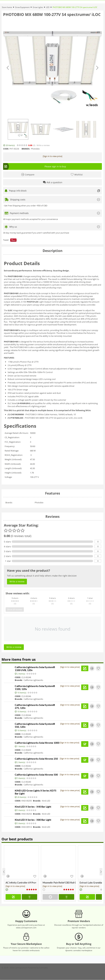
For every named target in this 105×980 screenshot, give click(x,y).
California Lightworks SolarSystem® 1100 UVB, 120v (35, 669)
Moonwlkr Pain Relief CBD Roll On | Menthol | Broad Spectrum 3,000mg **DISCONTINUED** (59, 883)
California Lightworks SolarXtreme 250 (36, 759)
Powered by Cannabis (38, 968)
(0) (34, 145)
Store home (7, 7)
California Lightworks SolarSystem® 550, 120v (35, 725)
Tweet (6, 240)
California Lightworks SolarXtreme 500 (36, 775)
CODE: (6, 149)
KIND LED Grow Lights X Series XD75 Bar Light (36, 792)
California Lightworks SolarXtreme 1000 (37, 743)
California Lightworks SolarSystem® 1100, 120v (35, 687)
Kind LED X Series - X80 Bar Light (33, 820)
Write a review (43, 145)
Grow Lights (38, 7)
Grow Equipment (22, 7)
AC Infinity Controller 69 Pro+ (21, 883)
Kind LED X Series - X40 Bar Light (33, 807)
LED (48, 7)
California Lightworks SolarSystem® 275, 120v (35, 706)
